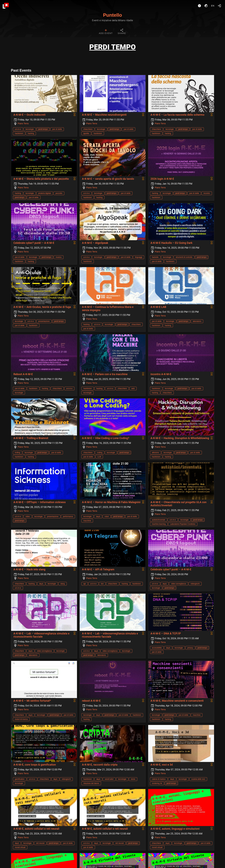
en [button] (213, 6)
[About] (199, 6)
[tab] (106, 32)
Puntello (112, 15)
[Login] (219, 6)
